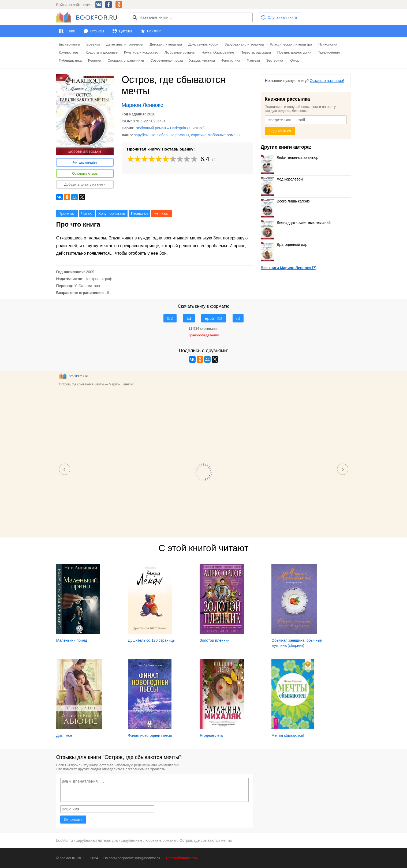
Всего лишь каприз (285, 201)
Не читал (161, 213)
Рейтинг (154, 31)
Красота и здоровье (102, 52)
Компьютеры (69, 52)
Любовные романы (180, 52)
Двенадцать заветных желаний (296, 223)
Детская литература (166, 44)
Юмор (294, 60)
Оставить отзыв (85, 173)
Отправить (73, 820)
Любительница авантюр (290, 157)
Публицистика (70, 60)
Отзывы (97, 31)
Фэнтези (253, 60)
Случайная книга (282, 17)
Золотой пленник (214, 640)
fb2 (170, 318)
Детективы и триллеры (125, 44)
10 (194, 159)
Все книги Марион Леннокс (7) (289, 268)
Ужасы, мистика (202, 60)
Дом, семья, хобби (203, 44)
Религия (95, 60)
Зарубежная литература (244, 44)
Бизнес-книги (70, 44)
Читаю (87, 213)
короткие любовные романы (216, 135)
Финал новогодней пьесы (150, 735)
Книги (71, 31)
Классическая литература (291, 44)
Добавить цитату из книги (85, 184)
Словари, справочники (126, 60)
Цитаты (125, 31)
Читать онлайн (85, 162)
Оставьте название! (327, 81)
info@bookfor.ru (147, 858)
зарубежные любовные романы (161, 135)
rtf (238, 318)
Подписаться (280, 131)
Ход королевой (282, 179)
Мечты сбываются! (288, 735)
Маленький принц (72, 640)
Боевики (93, 44)
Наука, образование (218, 52)
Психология (328, 44)
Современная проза (167, 60)
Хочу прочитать (112, 213)
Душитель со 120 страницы (152, 640)
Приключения (329, 52)
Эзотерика (275, 60)
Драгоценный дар (284, 245)
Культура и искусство (141, 52)
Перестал (139, 213)
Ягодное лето (211, 735)
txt (189, 318)
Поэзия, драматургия (294, 52)
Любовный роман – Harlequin (161, 128)
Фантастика (231, 60)
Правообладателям (182, 858)
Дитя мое (64, 735)
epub (214, 318)
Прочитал (67, 213)
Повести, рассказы (256, 52)
